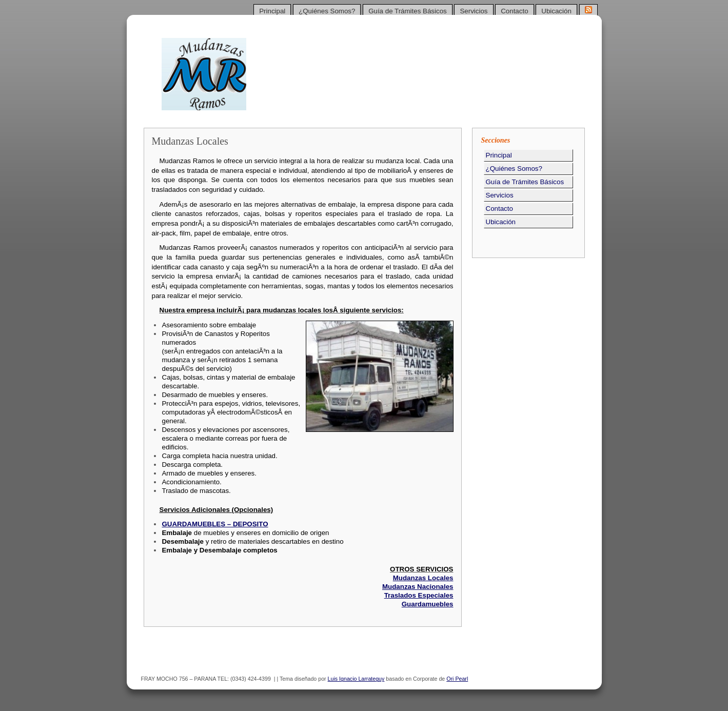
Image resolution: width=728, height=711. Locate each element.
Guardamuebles (428, 604)
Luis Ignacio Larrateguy (356, 679)
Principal (272, 11)
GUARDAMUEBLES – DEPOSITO (215, 524)
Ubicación (556, 11)
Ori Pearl (457, 679)
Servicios (474, 11)
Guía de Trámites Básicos (408, 11)
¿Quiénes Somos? (327, 11)
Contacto (514, 11)
